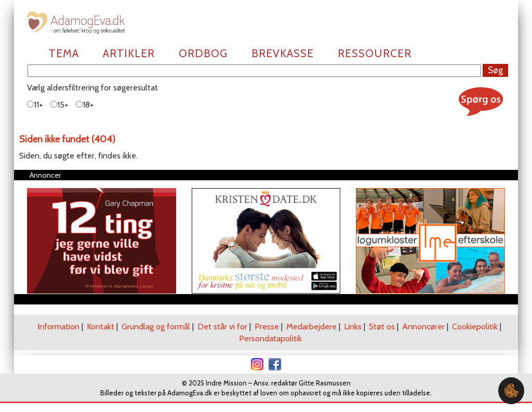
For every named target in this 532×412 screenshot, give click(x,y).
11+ (35, 105)
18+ (85, 105)
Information (58, 327)
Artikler (129, 53)
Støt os (382, 327)
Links (353, 327)
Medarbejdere (311, 327)
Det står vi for (222, 327)
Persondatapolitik (270, 338)
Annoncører (423, 327)
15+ (59, 105)
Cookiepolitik (475, 327)
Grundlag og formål (156, 327)
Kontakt (101, 327)
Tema (64, 53)
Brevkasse (283, 53)
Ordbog (203, 53)
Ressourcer (375, 53)
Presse (267, 327)
